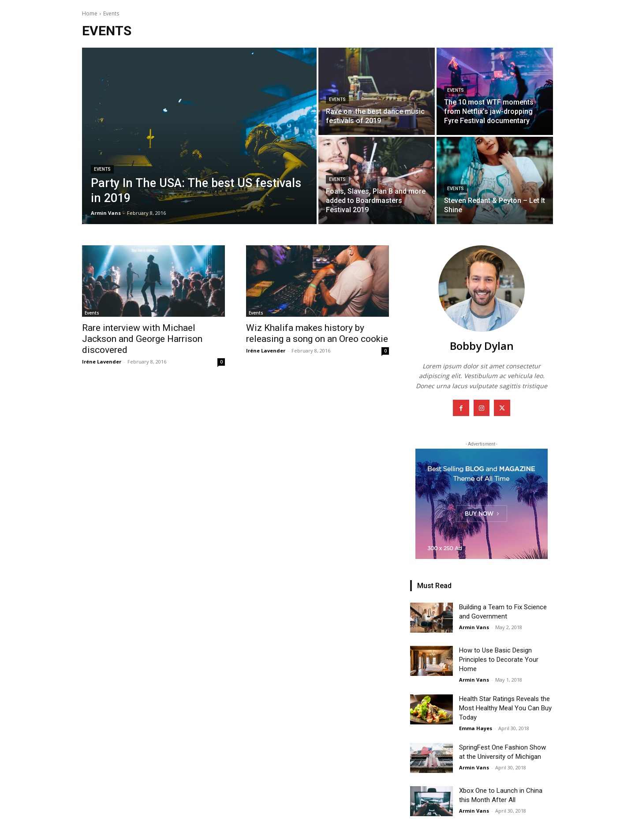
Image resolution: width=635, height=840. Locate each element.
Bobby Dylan (482, 346)
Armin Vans (474, 627)
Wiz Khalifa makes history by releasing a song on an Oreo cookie (317, 333)
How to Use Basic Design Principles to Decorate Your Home (499, 660)
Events (102, 169)
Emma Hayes (476, 728)
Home (90, 13)
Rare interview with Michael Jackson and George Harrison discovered (142, 339)
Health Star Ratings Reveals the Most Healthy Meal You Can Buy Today (505, 708)
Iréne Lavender (102, 362)
